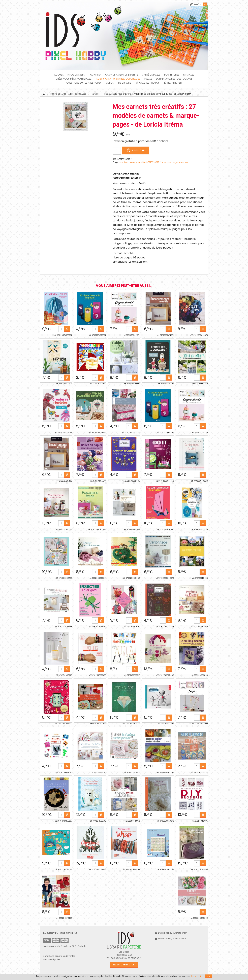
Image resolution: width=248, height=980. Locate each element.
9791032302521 (154, 162)
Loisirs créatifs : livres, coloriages (118, 79)
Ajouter (136, 150)
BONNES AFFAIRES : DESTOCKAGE (174, 79)
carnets (133, 162)
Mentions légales (51, 959)
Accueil (59, 75)
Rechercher (173, 83)
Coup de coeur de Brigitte (122, 75)
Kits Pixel (189, 75)
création (184, 162)
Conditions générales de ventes (59, 956)
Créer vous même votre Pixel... (74, 79)
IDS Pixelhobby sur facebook (170, 939)
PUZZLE (148, 79)
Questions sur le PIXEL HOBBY (84, 83)
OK (209, 976)
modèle (142, 162)
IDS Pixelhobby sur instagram (171, 933)
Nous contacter (124, 965)
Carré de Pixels (151, 75)
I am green (95, 75)
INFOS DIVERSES (76, 75)
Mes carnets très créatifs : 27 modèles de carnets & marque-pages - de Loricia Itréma (148, 94)
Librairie (96, 94)
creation (124, 162)
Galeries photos (147, 83)
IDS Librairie (125, 83)
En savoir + (198, 976)
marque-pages (170, 162)
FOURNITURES (172, 75)
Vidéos (110, 83)
